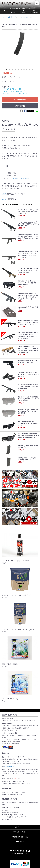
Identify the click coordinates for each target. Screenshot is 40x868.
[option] (20, 44)
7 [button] (24, 70)
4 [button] (16, 70)
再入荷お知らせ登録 (20, 99)
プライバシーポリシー (20, 832)
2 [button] (10, 70)
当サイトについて (20, 827)
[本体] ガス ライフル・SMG (11, 89)
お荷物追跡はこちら (10, 766)
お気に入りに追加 (20, 106)
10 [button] (33, 70)
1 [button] (7, 70)
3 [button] (13, 70)
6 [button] (21, 70)
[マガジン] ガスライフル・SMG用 (13, 91)
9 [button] (30, 70)
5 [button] (19, 70)
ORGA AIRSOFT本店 (20, 851)
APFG (25, 93)
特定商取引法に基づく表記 (20, 837)
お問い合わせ (20, 842)
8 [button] (27, 70)
